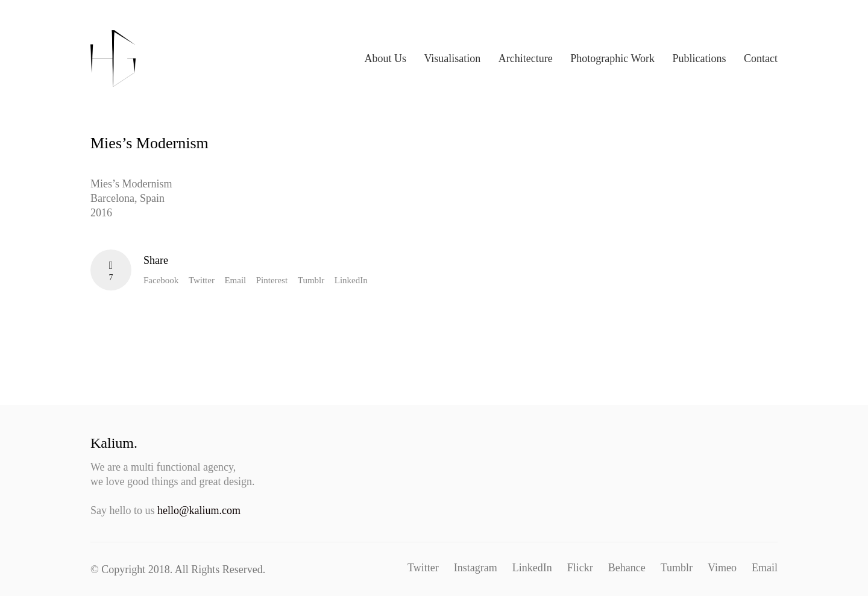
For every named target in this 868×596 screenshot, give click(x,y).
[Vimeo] (722, 568)
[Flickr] (580, 568)
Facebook (161, 280)
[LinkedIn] (532, 568)
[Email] (765, 568)
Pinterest (272, 280)
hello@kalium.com (199, 510)
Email (235, 280)
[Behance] (627, 568)
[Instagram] (476, 568)
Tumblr (311, 280)
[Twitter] (423, 568)
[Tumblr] (677, 568)
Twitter (202, 280)
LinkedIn (351, 280)
